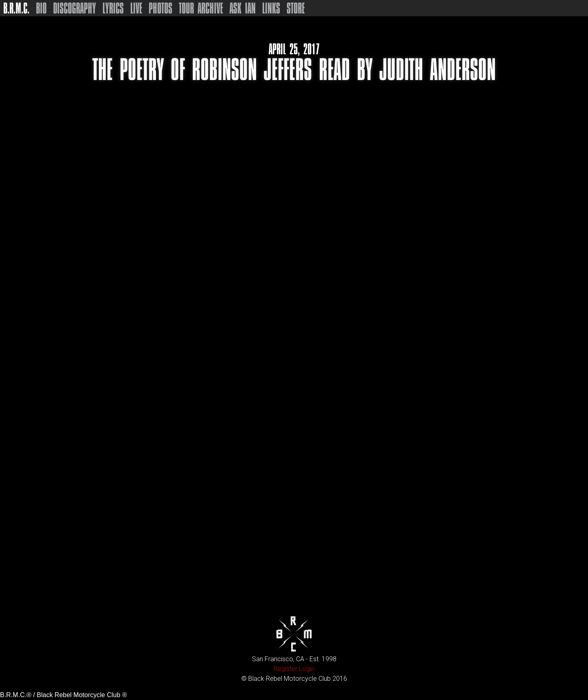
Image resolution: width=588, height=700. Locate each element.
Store (296, 8)
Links (271, 8)
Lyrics (113, 8)
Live (136, 8)
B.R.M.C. (16, 8)
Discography (75, 8)
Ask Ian (243, 8)
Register (285, 669)
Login (307, 669)
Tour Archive (201, 8)
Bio (41, 8)
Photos (160, 8)
